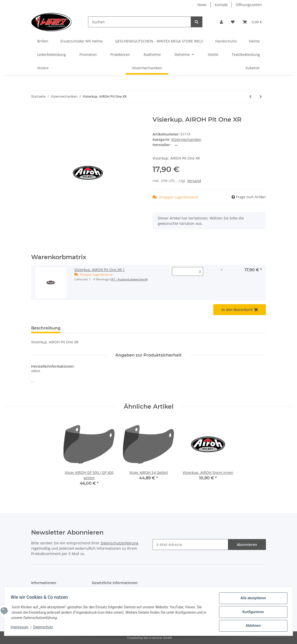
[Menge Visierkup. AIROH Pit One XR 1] (188, 271)
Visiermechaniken (186, 139)
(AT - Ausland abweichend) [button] (129, 279)
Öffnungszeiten (249, 5)
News (202, 5)
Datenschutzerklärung (120, 543)
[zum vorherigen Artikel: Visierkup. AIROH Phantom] (250, 96)
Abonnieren (247, 545)
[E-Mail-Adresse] (190, 545)
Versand (194, 181)
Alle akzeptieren (251, 600)
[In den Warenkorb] (35, 113)
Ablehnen (251, 626)
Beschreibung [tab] (46, 328)
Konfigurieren (251, 613)
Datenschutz (45, 628)
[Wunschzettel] (233, 22)
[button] (221, 22)
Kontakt (221, 5)
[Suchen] (140, 22)
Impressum (21, 628)
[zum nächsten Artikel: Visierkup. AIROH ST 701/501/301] (261, 96)
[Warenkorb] (252, 22)
